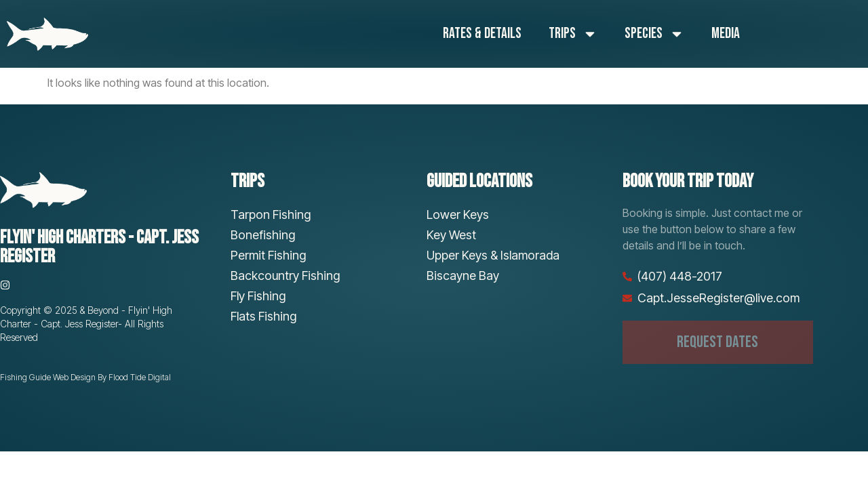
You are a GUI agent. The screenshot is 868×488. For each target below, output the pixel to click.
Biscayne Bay (463, 276)
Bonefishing (263, 235)
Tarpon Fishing (271, 215)
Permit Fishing (268, 255)
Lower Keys (458, 215)
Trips (573, 34)
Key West (451, 235)
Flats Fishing (263, 316)
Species (654, 34)
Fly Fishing (258, 296)
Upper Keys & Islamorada (493, 255)
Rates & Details (482, 34)
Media (726, 34)
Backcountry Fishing (285, 276)
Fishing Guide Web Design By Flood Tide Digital (85, 377)
